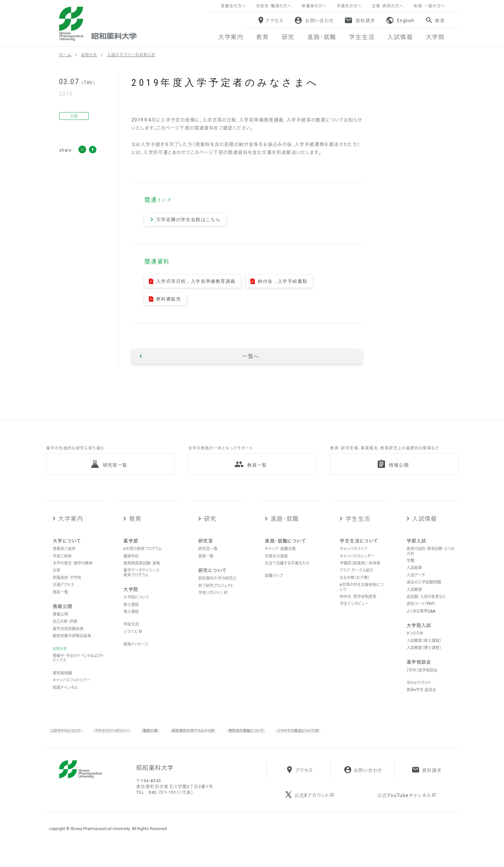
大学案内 (71, 530)
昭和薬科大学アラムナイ (211, 742)
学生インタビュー (354, 615)
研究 (210, 530)
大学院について (136, 609)
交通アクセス (63, 596)
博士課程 (131, 623)
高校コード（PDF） (421, 615)
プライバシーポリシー (121, 742)
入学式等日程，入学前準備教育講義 (196, 281)
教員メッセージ (136, 656)
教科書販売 (169, 299)
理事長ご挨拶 (64, 560)
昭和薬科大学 (98, 24)
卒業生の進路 (276, 568)
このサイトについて (69, 742)
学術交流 (131, 636)
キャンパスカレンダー (357, 568)
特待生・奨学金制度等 (358, 608)
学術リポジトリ (213, 604)
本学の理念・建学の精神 (73, 575)
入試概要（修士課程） (424, 652)
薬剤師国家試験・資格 (142, 575)
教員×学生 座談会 (421, 702)
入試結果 (414, 579)
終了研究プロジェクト (216, 597)
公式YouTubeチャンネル (407, 817)
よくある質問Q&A (421, 623)
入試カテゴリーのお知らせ (131, 55)
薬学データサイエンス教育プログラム (141, 584)
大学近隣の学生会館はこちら (188, 219)
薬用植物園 (62, 685)
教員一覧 (206, 568)
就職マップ (274, 587)
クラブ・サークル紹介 (357, 582)
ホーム (65, 55)
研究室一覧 (208, 560)
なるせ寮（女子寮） (355, 589)
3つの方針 (415, 645)
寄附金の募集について (273, 742)
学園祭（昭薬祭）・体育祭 (360, 575)
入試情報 (425, 530)
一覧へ (251, 356)
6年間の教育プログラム (143, 560)
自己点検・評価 (65, 633)
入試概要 (414, 601)
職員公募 (163, 742)
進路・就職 (285, 530)
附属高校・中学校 (67, 589)
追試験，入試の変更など (426, 608)
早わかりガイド (419, 694)
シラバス (133, 643)
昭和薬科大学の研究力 (217, 590)
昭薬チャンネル (65, 699)
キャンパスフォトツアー (72, 692)
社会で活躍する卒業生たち (287, 575)
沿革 (57, 582)
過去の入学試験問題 (424, 594)
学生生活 (358, 530)
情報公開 (60, 626)
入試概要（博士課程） (424, 659)
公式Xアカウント (315, 817)
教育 (135, 530)
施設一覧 (60, 604)
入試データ (416, 587)
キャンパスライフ (353, 560)
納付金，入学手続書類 (283, 281)
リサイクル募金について (334, 742)
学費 (410, 572)
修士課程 (131, 616)
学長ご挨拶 (62, 568)
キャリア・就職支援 (280, 560)
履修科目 (131, 568)
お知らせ (89, 55)
